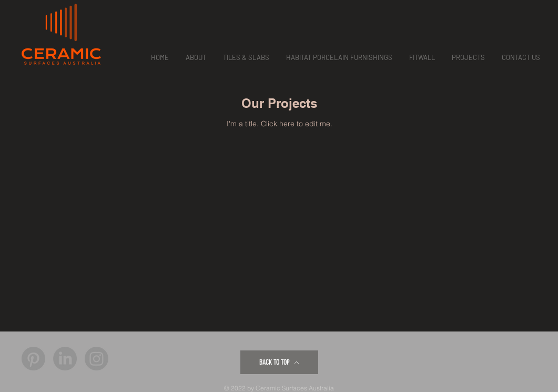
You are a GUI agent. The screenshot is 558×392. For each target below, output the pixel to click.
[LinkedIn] (65, 359)
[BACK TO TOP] (279, 362)
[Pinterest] (33, 359)
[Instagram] (97, 359)
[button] (196, 58)
